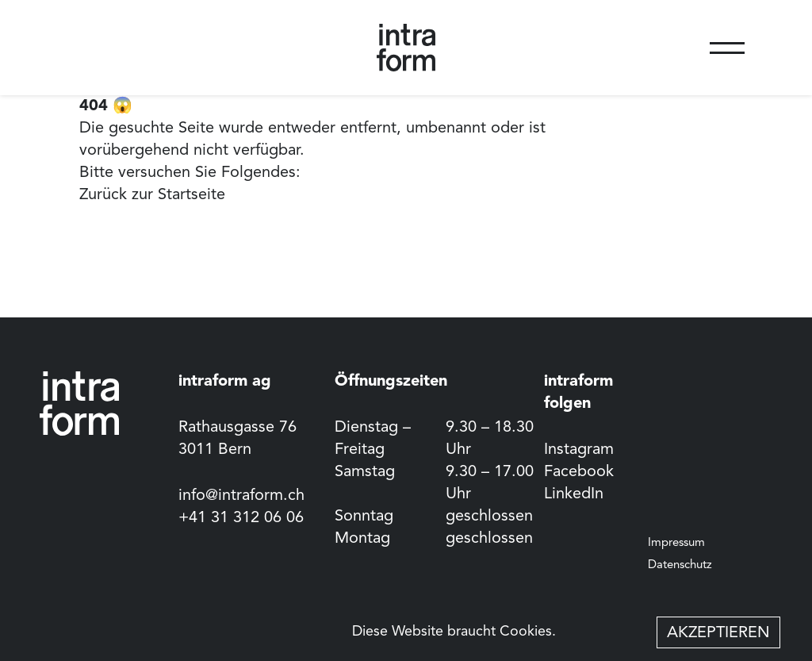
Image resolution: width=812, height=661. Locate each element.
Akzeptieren (718, 633)
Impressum (676, 543)
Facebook (579, 472)
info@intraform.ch (241, 496)
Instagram (579, 450)
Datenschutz (680, 565)
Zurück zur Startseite (152, 195)
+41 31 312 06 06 (241, 518)
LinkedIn (574, 494)
